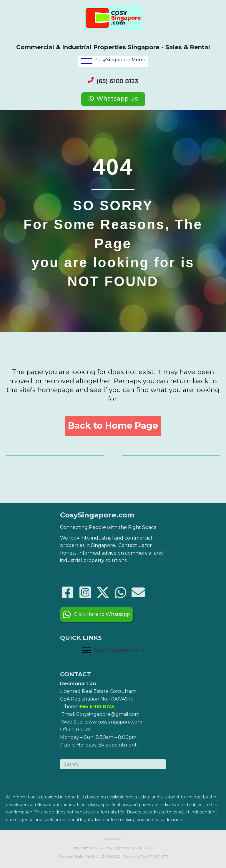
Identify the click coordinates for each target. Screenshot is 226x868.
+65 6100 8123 (143, 848)
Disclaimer (113, 839)
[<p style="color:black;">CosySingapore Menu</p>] (113, 61)
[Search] (113, 764)
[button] (113, 426)
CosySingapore (117, 848)
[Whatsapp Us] (113, 99)
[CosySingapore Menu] (113, 650)
